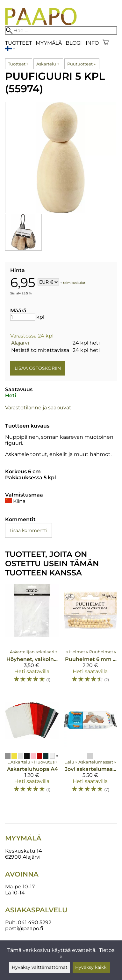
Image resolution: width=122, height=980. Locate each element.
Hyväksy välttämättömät (40, 967)
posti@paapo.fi (24, 928)
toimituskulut (74, 282)
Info (92, 43)
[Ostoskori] (106, 43)
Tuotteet (18, 43)
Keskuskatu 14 (24, 851)
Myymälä (49, 43)
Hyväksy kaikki (91, 967)
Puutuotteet (81, 64)
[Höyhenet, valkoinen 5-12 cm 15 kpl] (32, 636)
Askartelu (48, 64)
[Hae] (61, 30)
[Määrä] (23, 317)
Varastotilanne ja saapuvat (38, 408)
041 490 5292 (35, 922)
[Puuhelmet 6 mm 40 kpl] (90, 636)
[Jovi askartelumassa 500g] (90, 746)
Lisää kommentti (29, 530)
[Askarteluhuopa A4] (32, 746)
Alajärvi (20, 343)
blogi (74, 43)
